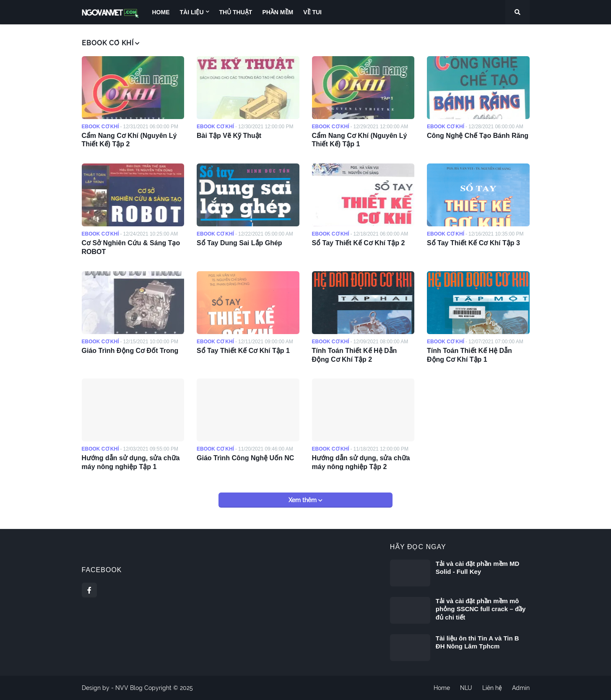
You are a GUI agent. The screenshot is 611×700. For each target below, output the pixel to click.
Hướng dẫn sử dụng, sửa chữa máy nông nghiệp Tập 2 (361, 462)
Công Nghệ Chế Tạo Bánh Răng (478, 136)
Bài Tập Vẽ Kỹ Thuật (229, 136)
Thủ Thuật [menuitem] (236, 12)
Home (442, 688)
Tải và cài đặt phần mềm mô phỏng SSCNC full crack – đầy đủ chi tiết (481, 609)
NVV (122, 688)
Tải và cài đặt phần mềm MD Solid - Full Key (478, 568)
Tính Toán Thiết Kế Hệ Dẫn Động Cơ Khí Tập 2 (355, 355)
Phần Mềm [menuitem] (278, 12)
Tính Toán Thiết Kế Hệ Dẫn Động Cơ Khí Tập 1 (469, 355)
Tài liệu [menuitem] (192, 12)
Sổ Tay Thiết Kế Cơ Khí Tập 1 (243, 351)
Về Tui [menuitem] (312, 12)
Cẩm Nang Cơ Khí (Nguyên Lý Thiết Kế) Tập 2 (129, 140)
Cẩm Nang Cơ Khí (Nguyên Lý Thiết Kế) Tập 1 (360, 140)
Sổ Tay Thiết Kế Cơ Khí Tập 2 (359, 243)
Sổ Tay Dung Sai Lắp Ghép (239, 243)
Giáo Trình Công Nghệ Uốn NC (245, 458)
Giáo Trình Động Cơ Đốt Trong (130, 351)
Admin (521, 688)
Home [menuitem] (161, 12)
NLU (466, 688)
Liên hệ (492, 688)
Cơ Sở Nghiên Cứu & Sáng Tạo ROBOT (131, 247)
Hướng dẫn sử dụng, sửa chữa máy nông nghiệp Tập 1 (131, 462)
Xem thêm (303, 500)
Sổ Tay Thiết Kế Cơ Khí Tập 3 (473, 243)
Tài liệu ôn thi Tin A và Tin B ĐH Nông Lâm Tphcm (477, 642)
